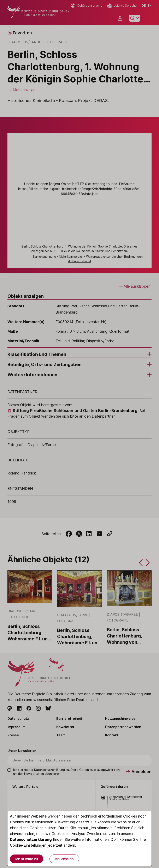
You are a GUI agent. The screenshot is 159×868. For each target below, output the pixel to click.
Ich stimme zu (27, 859)
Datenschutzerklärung (31, 839)
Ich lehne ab (64, 859)
